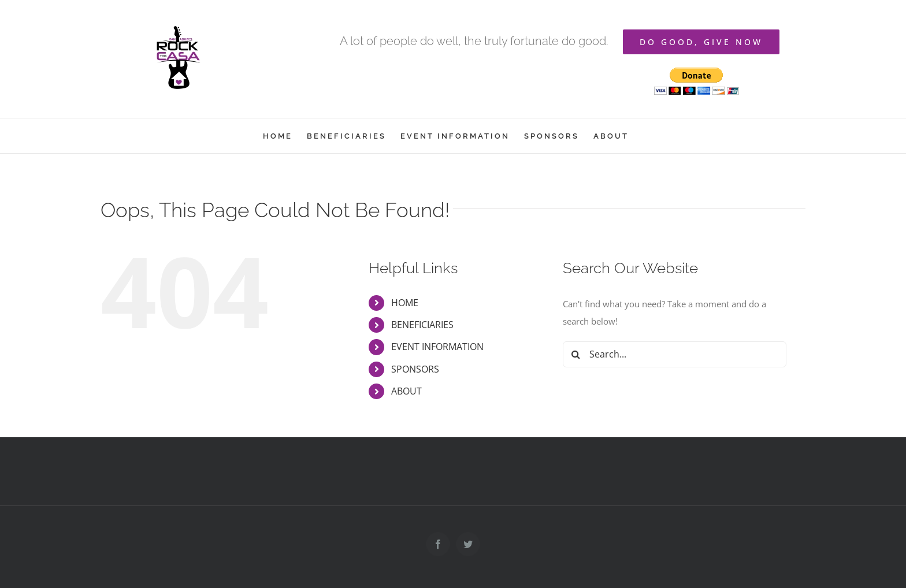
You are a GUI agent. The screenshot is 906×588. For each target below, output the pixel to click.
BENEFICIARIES (422, 325)
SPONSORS (415, 369)
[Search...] (675, 354)
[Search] (576, 354)
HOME (405, 303)
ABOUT (406, 391)
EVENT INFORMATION (437, 347)
